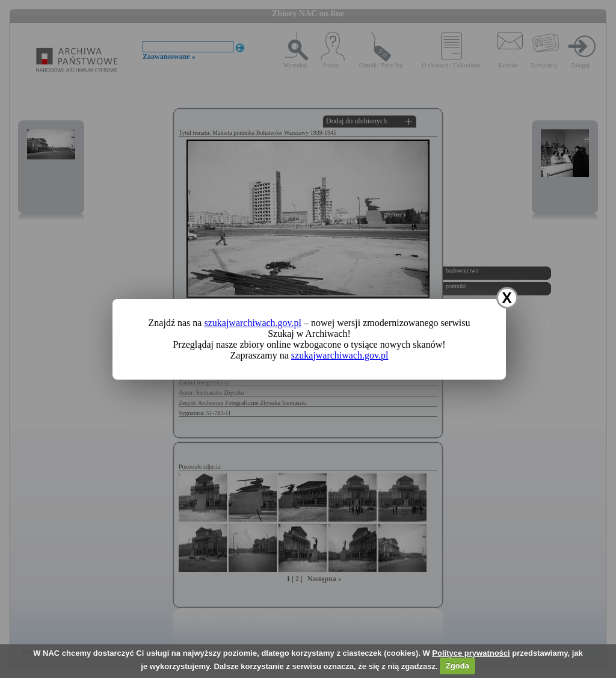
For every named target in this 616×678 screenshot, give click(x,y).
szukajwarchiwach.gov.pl (253, 323)
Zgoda (457, 666)
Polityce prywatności (471, 653)
